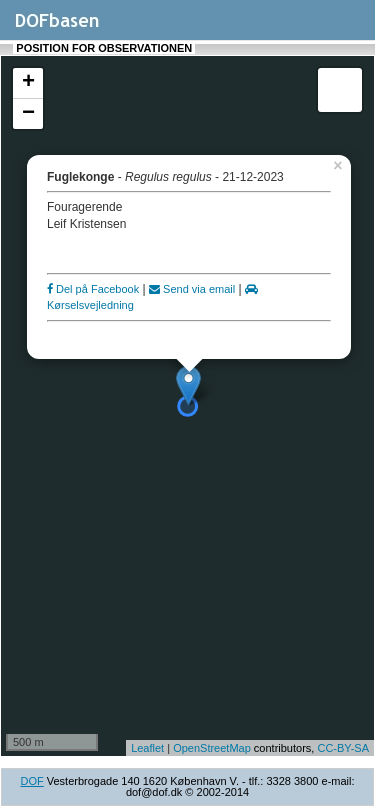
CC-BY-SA (343, 748)
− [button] (28, 114)
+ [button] (28, 83)
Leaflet (147, 748)
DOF (31, 781)
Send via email (192, 289)
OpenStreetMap (212, 748)
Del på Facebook (93, 289)
